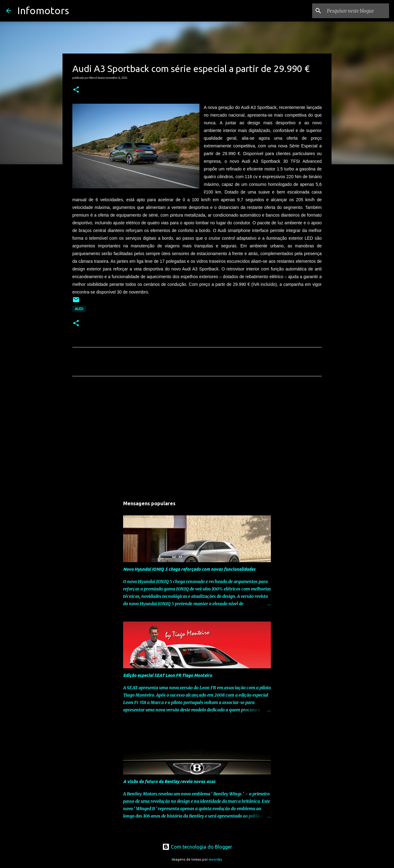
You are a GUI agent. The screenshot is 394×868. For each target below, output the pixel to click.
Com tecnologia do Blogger (197, 847)
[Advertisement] (197, 438)
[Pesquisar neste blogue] (357, 11)
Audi (79, 309)
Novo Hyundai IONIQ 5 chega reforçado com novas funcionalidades (189, 569)
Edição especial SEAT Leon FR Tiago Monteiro (168, 675)
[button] (76, 90)
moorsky (215, 859)
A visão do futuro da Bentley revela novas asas (169, 782)
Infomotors (43, 10)
